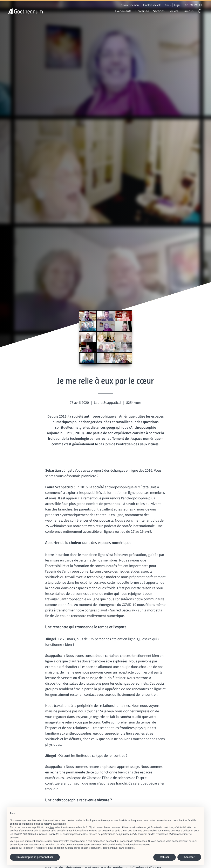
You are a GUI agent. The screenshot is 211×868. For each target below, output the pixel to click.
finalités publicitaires (25, 834)
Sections (159, 11)
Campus (188, 11)
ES (200, 5)
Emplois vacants (152, 5)
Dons (168, 5)
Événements (123, 11)
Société (173, 11)
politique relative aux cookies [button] (50, 824)
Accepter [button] (189, 857)
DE (186, 5)
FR (196, 5)
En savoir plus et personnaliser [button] (35, 857)
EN (191, 5)
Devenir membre (130, 5)
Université (142, 11)
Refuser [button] (165, 857)
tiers (52, 827)
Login (177, 5)
